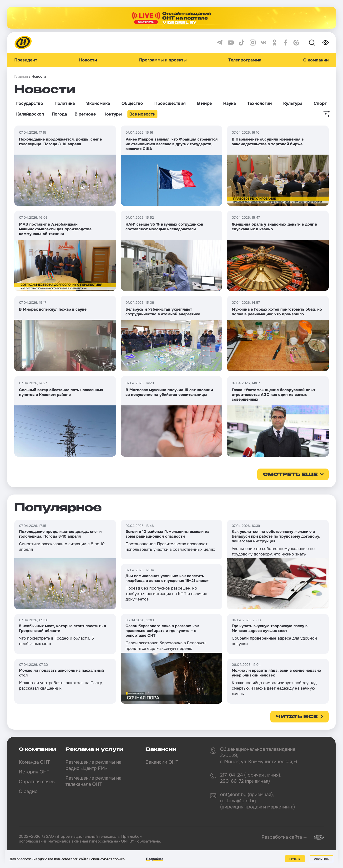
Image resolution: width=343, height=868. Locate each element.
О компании (316, 60)
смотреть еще (290, 475)
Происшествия (170, 103)
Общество (132, 103)
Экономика (98, 103)
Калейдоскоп (30, 114)
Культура (293, 103)
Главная (21, 76)
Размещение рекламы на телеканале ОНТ (93, 781)
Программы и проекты (163, 60)
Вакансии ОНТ (162, 762)
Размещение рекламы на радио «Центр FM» (93, 765)
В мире (204, 103)
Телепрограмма (245, 60)
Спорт (320, 103)
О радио (28, 791)
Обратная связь (37, 782)
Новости (88, 60)
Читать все (297, 717)
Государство (30, 103)
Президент (26, 60)
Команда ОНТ (34, 762)
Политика (65, 103)
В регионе (85, 114)
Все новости (142, 114)
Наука (230, 103)
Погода (59, 114)
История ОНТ (34, 772)
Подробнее (155, 859)
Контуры (113, 114)
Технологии (260, 103)
